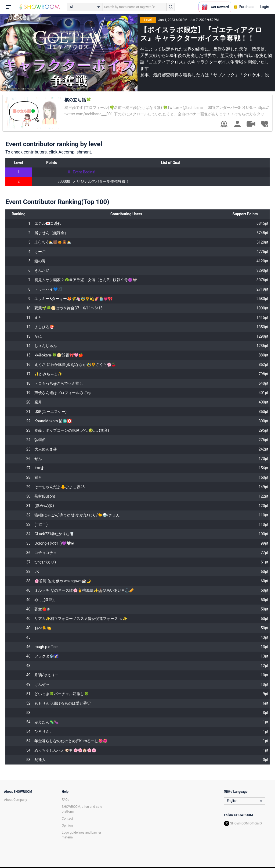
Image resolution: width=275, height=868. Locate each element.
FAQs (66, 800)
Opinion (67, 826)
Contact (67, 819)
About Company (16, 800)
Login (264, 7)
